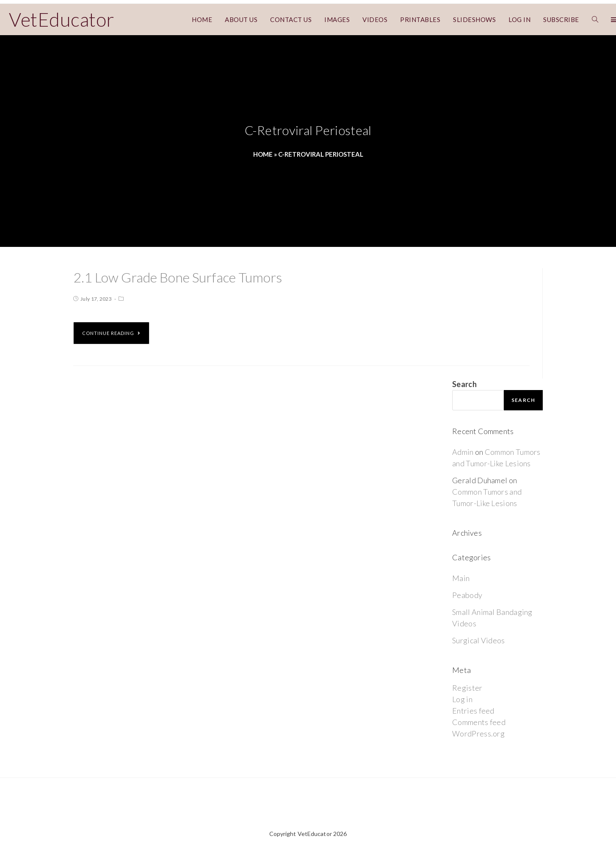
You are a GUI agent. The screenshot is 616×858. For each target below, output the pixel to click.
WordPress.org (478, 733)
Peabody (467, 595)
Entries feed (473, 711)
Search (464, 384)
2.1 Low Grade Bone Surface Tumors (178, 277)
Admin (463, 452)
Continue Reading (111, 333)
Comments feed (479, 722)
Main (461, 578)
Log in (462, 699)
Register (467, 688)
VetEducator (62, 19)
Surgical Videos (479, 640)
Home (263, 154)
